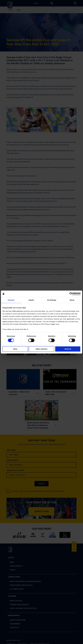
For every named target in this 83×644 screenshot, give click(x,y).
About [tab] (72, 300)
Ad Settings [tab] (52, 300)
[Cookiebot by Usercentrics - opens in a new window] (71, 294)
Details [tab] (31, 300)
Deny (15, 349)
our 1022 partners (16, 311)
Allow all (68, 349)
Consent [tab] (11, 300)
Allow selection (41, 349)
